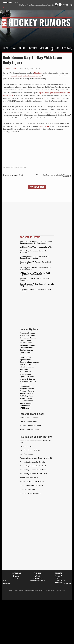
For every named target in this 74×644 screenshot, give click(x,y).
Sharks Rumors (26, 403)
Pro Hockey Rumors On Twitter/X (33, 470)
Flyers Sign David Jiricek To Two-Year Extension (34, 279)
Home (6, 48)
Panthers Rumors (27, 386)
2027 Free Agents (26, 454)
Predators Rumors (27, 391)
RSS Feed (59, 583)
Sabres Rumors (26, 398)
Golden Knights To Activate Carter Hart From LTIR (35, 263)
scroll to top (67, 582)
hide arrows (7, 582)
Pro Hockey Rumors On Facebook (33, 466)
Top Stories (26, 237)
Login (71, 5)
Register (66, 5)
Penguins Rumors (27, 389)
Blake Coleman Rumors (29, 418)
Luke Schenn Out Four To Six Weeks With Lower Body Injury (56, 176)
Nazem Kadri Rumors (28, 422)
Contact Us (55, 49)
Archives (44, 48)
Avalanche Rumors (27, 333)
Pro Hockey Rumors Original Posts (33, 474)
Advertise (32, 48)
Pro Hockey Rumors (10, 18)
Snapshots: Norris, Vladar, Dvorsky (14, 175)
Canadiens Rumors (27, 345)
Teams (14, 48)
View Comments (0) (37, 187)
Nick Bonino (39, 73)
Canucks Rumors (27, 348)
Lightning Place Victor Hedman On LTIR (36, 247)
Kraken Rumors (26, 374)
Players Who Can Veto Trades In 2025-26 (36, 458)
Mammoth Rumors (27, 379)
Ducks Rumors (26, 355)
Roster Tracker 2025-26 (29, 478)
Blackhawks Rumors (28, 335)
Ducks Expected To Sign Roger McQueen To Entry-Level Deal (37, 285)
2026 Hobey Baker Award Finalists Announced (33, 252)
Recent (37, 237)
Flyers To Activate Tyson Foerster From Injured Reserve (35, 268)
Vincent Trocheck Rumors (30, 426)
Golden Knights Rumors (29, 362)
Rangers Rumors (26, 393)
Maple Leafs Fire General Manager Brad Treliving (35, 290)
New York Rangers (13, 167)
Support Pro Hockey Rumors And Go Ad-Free (36, 442)
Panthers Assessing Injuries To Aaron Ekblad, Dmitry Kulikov (34, 257)
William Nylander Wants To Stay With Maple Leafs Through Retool (35, 274)
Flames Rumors (26, 357)
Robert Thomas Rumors (29, 429)
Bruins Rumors (26, 343)
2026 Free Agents (27, 446)
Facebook (58, 580)
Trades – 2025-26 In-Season (30, 493)
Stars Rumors (25, 406)
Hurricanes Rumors (28, 364)
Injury (5, 167)
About (22, 48)
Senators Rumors (27, 401)
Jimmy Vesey (44, 126)
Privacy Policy (38, 578)
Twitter (58, 578)
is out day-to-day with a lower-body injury (26, 76)
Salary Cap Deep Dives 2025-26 (32, 482)
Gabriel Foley (11, 69)
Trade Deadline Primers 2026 (31, 485)
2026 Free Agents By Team (30, 450)
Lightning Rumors (27, 377)
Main (37, 175)
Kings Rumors (25, 372)
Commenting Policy (38, 580)
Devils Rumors (26, 352)
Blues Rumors (25, 340)
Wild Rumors (25, 408)
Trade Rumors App (27, 489)
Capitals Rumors (26, 350)
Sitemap (16, 576)
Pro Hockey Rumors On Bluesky (32, 462)
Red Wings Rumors (27, 396)
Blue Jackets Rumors (28, 338)
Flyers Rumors (26, 360)
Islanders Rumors (27, 367)
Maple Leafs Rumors (28, 381)
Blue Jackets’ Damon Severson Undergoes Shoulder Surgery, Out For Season (37, 5)
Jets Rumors (25, 369)
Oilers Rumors (25, 384)
